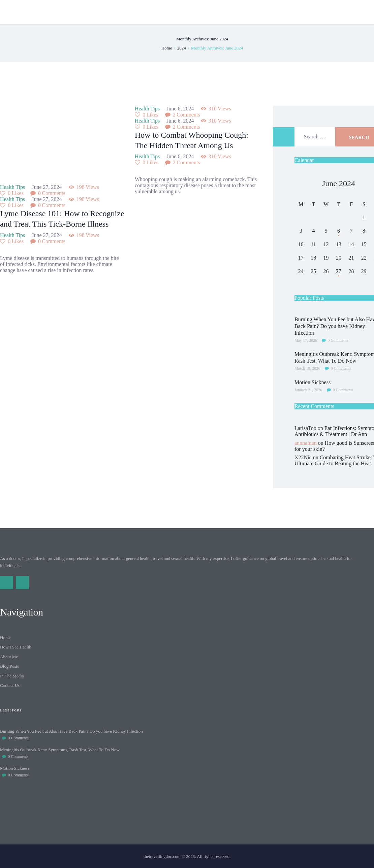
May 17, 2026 (306, 340)
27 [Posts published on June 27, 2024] (339, 271)
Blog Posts (9, 666)
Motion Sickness (15, 768)
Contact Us (10, 685)
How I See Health (16, 647)
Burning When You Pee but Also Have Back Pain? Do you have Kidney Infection (71, 731)
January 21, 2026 (308, 390)
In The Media (12, 676)
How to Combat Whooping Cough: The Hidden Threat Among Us (192, 140)
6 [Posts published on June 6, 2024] (339, 231)
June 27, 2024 (47, 187)
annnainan (306, 443)
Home (167, 48)
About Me (9, 657)
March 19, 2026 (307, 368)
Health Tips (12, 187)
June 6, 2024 (181, 109)
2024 (182, 48)
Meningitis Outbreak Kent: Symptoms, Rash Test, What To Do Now (60, 750)
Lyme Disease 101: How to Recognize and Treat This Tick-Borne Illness (62, 219)
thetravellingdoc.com (162, 856)
